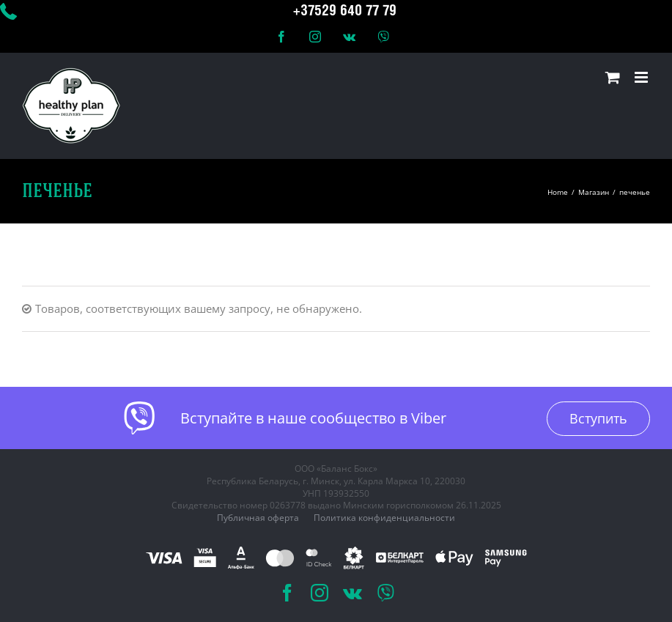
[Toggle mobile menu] (642, 77)
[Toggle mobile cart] (613, 77)
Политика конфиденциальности (384, 518)
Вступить (598, 418)
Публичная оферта (258, 518)
